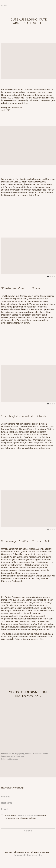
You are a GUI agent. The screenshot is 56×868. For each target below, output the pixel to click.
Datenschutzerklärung (27, 815)
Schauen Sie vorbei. (9, 760)
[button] (48, 277)
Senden (28, 831)
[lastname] (28, 803)
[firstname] (28, 797)
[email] (28, 810)
